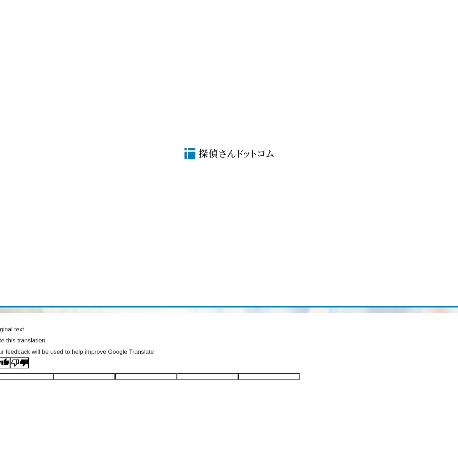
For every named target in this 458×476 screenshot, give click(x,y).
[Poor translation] (20, 363)
